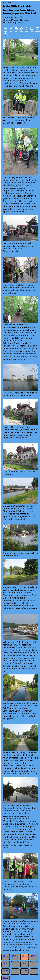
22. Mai (25, 970)
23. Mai (34, 970)
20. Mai (6, 970)
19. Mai (34, 963)
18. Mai (25, 963)
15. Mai (34, 956)
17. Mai (15, 963)
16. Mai (6, 963)
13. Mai (15, 956)
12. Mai (6, 956)
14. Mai (25, 956)
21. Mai (15, 970)
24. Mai (6, 978)
